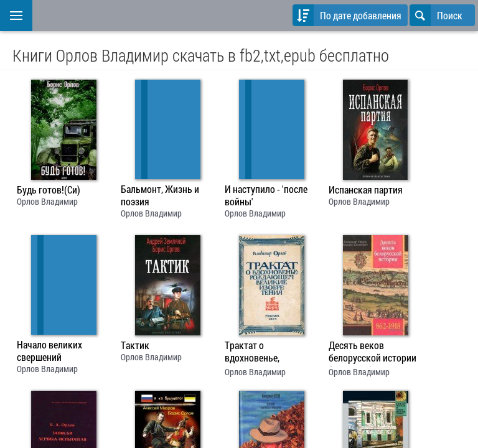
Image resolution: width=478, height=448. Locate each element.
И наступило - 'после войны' (266, 195)
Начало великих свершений (49, 351)
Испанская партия (366, 190)
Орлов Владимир (47, 201)
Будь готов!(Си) (49, 190)
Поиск (436, 15)
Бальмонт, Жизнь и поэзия (160, 195)
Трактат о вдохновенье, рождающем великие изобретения (268, 353)
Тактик (135, 345)
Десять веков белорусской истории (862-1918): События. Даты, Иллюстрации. (373, 353)
